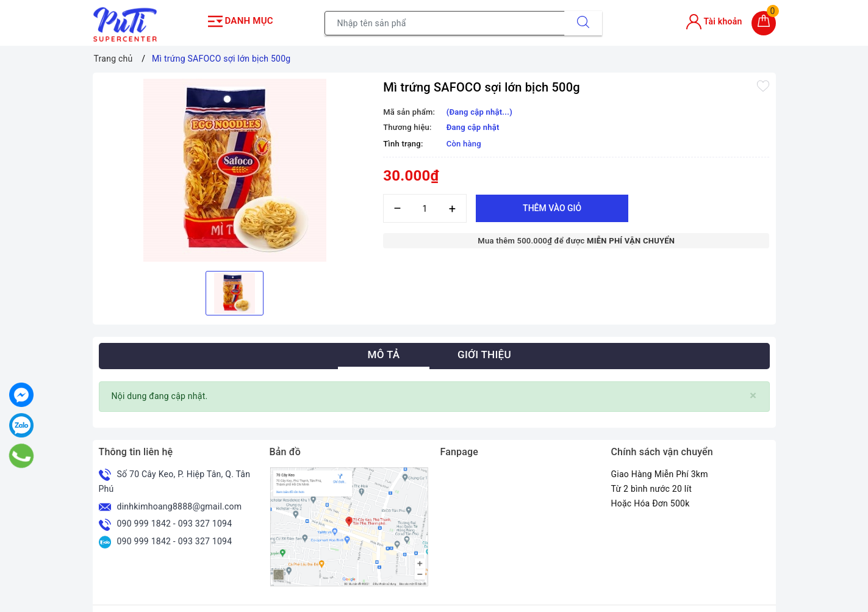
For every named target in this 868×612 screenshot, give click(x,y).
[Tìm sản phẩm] (445, 21)
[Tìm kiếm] (583, 21)
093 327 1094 (205, 520)
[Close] (753, 393)
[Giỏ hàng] (764, 21)
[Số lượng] (425, 205)
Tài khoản (714, 20)
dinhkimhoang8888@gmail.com (180, 503)
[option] (235, 167)
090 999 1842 (144, 520)
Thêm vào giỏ (552, 205)
